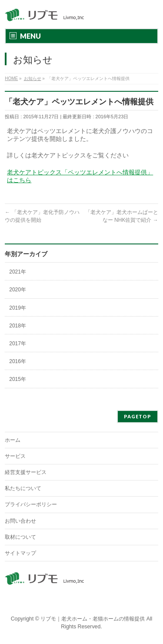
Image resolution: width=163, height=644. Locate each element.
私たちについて (23, 488)
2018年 (18, 326)
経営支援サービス (26, 472)
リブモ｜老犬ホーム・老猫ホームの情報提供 (93, 619)
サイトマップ (20, 553)
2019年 (18, 308)
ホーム (13, 440)
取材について (20, 537)
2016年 (18, 361)
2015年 (18, 379)
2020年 (18, 290)
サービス (15, 456)
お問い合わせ (20, 521)
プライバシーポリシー (31, 504)
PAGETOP (138, 416)
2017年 (18, 344)
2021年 (18, 272)
